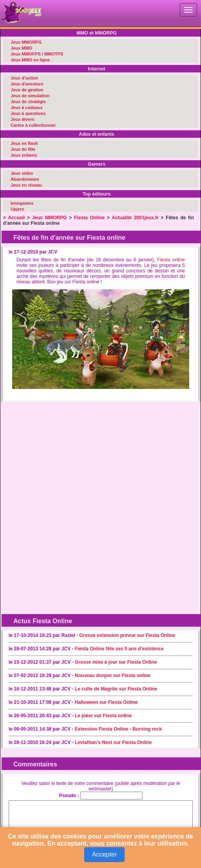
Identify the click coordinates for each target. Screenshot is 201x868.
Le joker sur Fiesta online (103, 716)
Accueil (16, 218)
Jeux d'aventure (27, 84)
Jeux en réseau (26, 185)
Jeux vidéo (22, 173)
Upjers (17, 209)
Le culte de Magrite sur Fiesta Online (116, 689)
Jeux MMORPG (26, 42)
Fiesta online (171, 260)
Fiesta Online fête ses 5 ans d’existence (119, 649)
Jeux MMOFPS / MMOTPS (37, 54)
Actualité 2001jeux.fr (135, 218)
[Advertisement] (66, 454)
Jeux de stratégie (28, 102)
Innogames (22, 203)
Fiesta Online (89, 218)
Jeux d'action (24, 78)
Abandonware (25, 179)
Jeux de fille (23, 149)
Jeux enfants (24, 155)
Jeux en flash (24, 143)
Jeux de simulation (30, 96)
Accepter (104, 854)
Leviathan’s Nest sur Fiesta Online (113, 742)
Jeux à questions (28, 113)
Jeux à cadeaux (27, 107)
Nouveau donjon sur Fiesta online (113, 676)
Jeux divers (23, 119)
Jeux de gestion (27, 90)
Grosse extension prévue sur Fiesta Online (127, 635)
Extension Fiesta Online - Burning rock (118, 729)
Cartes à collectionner (33, 125)
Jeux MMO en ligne (30, 60)
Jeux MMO (21, 48)
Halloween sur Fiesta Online (106, 702)
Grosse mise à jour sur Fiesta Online (116, 662)
